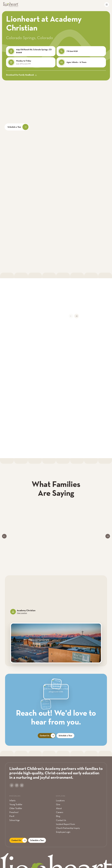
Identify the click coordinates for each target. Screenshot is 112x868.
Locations (60, 801)
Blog (58, 816)
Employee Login (63, 832)
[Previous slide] (71, 316)
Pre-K (12, 816)
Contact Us (61, 820)
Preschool (14, 812)
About (59, 809)
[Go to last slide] (4, 536)
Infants (12, 801)
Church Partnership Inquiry (68, 828)
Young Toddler (16, 805)
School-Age (15, 820)
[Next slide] (77, 316)
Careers (59, 812)
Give (58, 805)
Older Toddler (16, 809)
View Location (22, 613)
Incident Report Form (66, 824)
